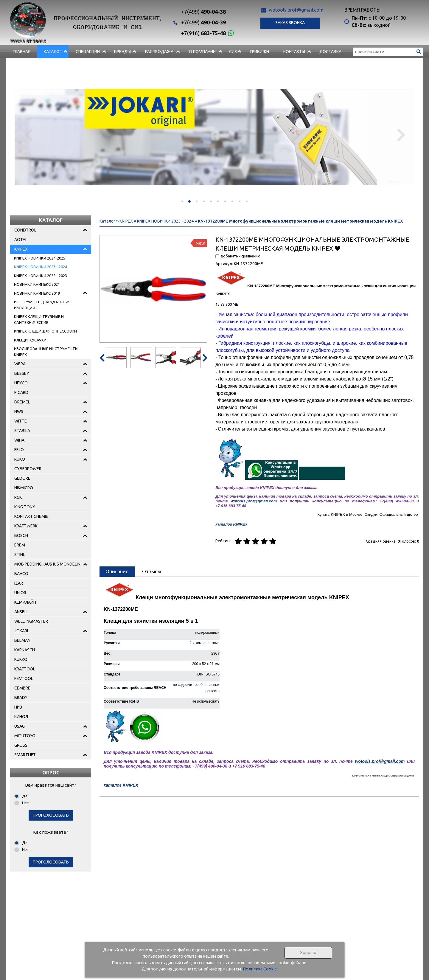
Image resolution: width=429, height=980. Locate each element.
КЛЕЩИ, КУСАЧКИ (30, 340)
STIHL (20, 555)
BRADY (21, 698)
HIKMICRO (24, 488)
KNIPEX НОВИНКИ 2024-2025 (40, 258)
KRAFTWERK (26, 526)
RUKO (20, 459)
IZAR (19, 583)
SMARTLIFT (25, 755)
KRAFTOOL (25, 669)
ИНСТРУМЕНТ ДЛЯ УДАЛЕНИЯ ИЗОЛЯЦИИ (42, 305)
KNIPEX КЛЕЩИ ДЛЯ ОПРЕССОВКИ (45, 331)
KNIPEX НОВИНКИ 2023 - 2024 (41, 267)
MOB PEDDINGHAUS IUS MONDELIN (47, 564)
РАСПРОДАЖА (159, 52)
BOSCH (21, 535)
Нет (26, 803)
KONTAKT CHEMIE (31, 516)
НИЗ (18, 707)
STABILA (22, 431)
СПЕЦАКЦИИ (88, 52)
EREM (20, 545)
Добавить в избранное (337, 248)
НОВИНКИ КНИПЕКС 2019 (37, 293)
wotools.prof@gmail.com (296, 10)
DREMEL (22, 402)
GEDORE (22, 478)
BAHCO (21, 574)
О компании (202, 52)
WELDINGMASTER (31, 621)
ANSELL (21, 612)
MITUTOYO (25, 736)
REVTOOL (24, 678)
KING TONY (25, 507)
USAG (20, 726)
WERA (20, 364)
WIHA (19, 440)
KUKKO (21, 659)
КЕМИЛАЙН (25, 602)
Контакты (294, 52)
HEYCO (21, 383)
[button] (182, 201)
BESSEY (22, 373)
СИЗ (233, 52)
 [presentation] (400, 135)
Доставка (330, 52)
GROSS (21, 745)
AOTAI (20, 240)
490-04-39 (203, 22)
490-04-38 (203, 12)
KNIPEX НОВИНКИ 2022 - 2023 (41, 276)
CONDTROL (25, 230)
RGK (18, 497)
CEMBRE (22, 688)
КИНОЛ (21, 717)
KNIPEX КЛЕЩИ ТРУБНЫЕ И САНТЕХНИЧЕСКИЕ (39, 319)
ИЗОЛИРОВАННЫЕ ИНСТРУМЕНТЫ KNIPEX (46, 352)
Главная (22, 52)
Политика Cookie (260, 969)
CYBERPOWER (28, 469)
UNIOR (20, 593)
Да (25, 796)
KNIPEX (21, 249)
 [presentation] (29, 135)
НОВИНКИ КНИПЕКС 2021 (37, 284)
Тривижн (259, 52)
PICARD (21, 392)
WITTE (21, 421)
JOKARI (21, 631)
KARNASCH (25, 650)
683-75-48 (203, 33)
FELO (19, 450)
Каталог (53, 52)
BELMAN (22, 640)
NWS (19, 411)
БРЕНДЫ (122, 52)
